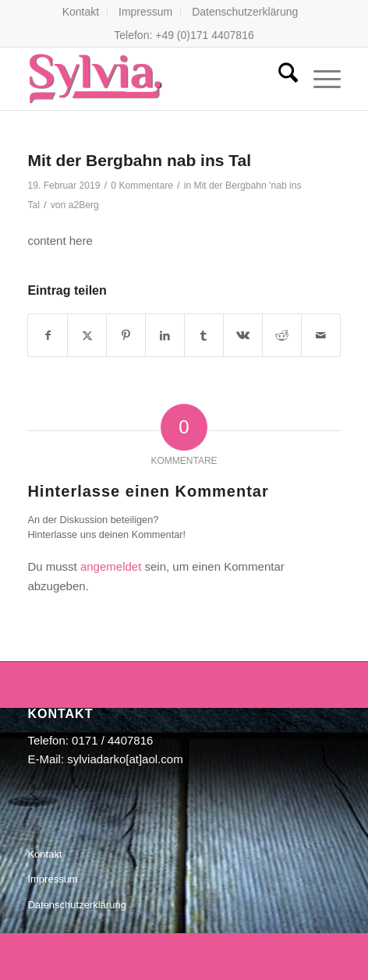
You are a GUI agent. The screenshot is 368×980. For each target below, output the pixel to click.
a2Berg (84, 205)
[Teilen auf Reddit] (282, 336)
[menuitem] (81, 12)
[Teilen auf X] (87, 336)
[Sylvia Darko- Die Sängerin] (152, 79)
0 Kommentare (142, 186)
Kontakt (81, 12)
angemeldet (111, 566)
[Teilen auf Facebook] (48, 336)
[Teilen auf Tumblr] (204, 336)
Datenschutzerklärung (245, 12)
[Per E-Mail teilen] (321, 336)
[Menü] (319, 79)
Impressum (145, 12)
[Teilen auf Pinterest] (126, 336)
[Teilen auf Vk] (243, 336)
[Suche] (280, 79)
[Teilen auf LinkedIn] (165, 336)
